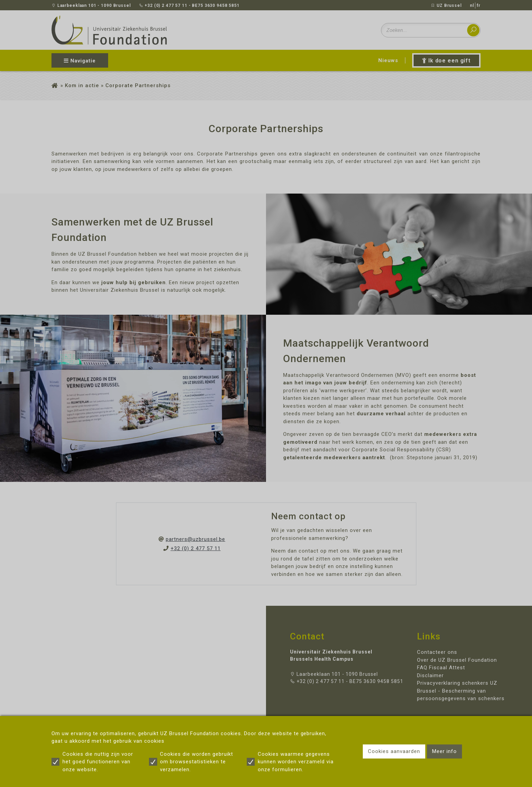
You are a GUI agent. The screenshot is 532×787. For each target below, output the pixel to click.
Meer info (444, 751)
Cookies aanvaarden (394, 751)
